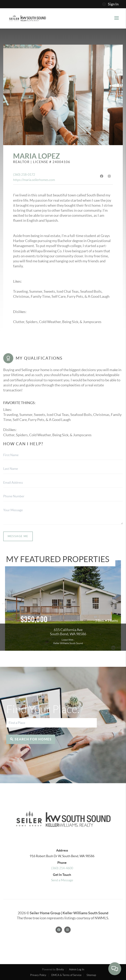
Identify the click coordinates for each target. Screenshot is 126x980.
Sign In (110, 4)
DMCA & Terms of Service (66, 975)
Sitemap (91, 975)
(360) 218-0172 (24, 174)
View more (63, 605)
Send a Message (62, 880)
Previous (3, 603)
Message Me (18, 536)
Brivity (60, 969)
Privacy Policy (38, 975)
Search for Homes (31, 739)
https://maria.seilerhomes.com (34, 180)
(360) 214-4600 (62, 868)
